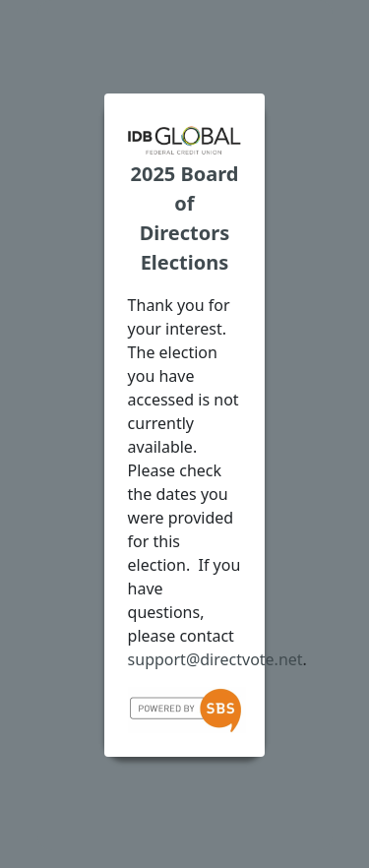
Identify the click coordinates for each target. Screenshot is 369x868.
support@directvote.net (215, 659)
